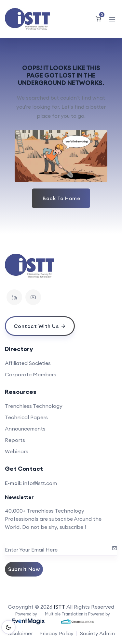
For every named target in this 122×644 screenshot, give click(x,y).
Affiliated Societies (28, 363)
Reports (15, 440)
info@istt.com (40, 483)
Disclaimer (20, 633)
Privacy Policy (56, 633)
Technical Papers (26, 417)
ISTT (60, 607)
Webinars (17, 451)
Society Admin (97, 633)
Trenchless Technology (34, 406)
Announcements (25, 429)
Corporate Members (31, 374)
